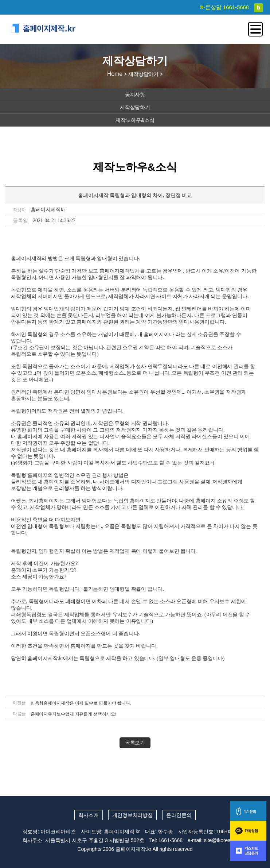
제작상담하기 (135, 107)
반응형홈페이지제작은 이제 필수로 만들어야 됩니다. (81, 703)
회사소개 (89, 815)
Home (115, 74)
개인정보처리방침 (132, 815)
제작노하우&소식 (135, 120)
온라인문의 (179, 815)
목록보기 (135, 743)
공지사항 (135, 94)
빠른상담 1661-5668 (225, 7)
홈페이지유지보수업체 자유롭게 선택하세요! (74, 714)
